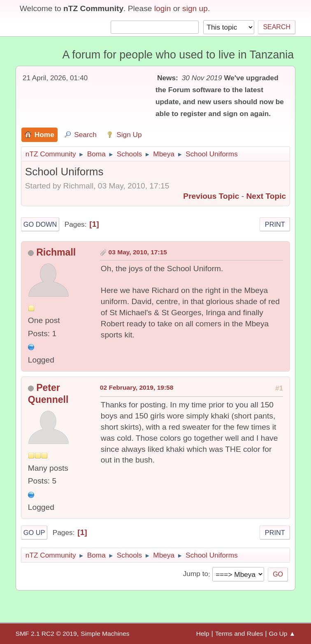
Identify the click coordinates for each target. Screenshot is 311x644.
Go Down (40, 224)
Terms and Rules (239, 634)
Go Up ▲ (282, 634)
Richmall (56, 252)
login (163, 8)
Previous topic (211, 196)
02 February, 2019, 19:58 (137, 387)
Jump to (196, 574)
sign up (195, 8)
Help (203, 634)
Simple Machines (105, 634)
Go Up (34, 532)
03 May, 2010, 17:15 (138, 252)
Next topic (266, 196)
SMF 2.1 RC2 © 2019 (46, 634)
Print (275, 224)
